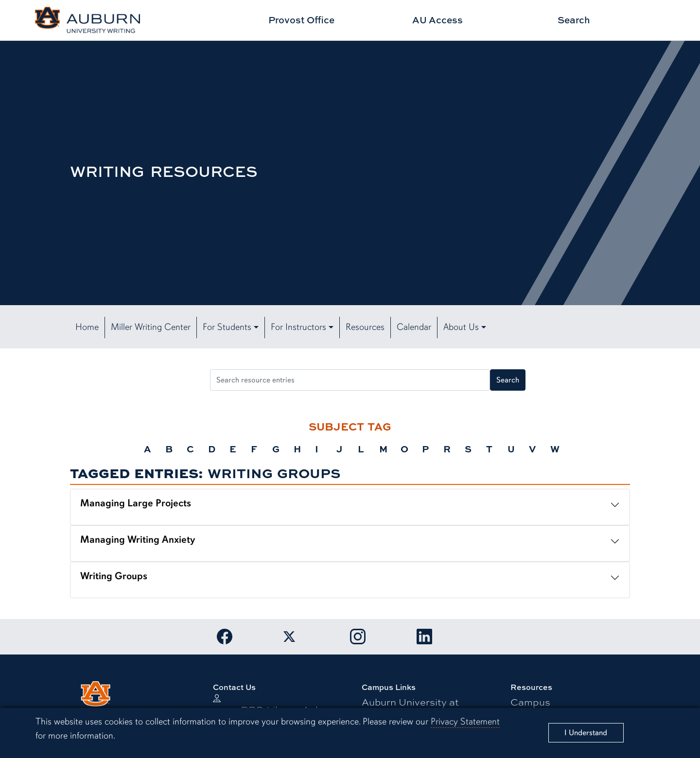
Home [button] (87, 327)
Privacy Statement (465, 722)
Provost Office (301, 20)
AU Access (437, 20)
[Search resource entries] (350, 380)
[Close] (586, 732)
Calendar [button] (414, 327)
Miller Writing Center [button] (151, 327)
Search (574, 20)
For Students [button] (227, 327)
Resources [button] (365, 327)
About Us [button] (461, 327)
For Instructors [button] (298, 327)
